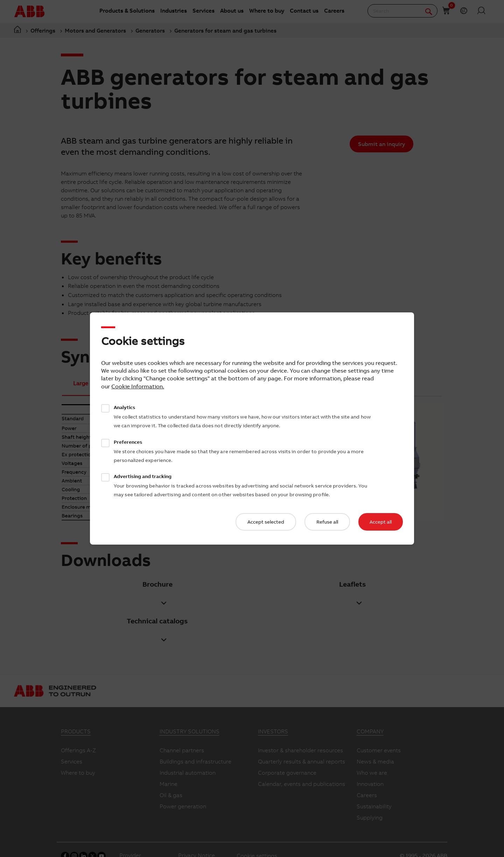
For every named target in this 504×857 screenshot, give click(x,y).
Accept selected (266, 522)
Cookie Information (137, 386)
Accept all (381, 522)
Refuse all (327, 522)
